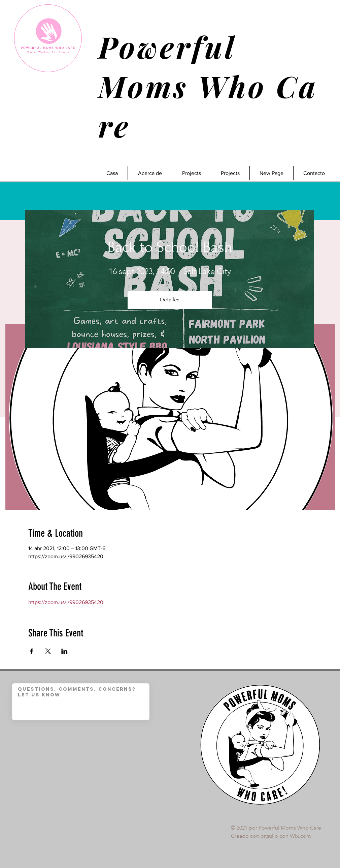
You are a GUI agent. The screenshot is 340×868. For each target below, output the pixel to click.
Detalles (170, 300)
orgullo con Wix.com (286, 836)
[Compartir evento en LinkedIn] (64, 651)
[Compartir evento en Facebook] (31, 651)
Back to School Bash (170, 247)
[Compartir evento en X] (48, 651)
